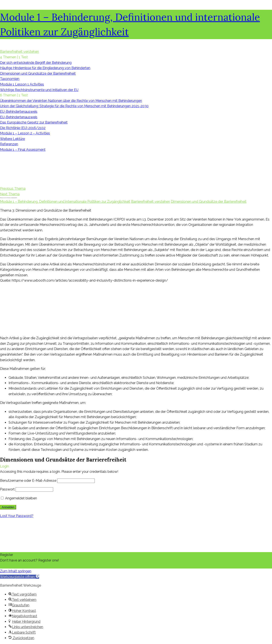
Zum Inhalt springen (16, 571)
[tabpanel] (136, 336)
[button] (20, 577)
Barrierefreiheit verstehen (151, 202)
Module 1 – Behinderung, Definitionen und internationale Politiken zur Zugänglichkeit (65, 202)
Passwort (7, 489)
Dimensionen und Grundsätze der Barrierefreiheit (209, 202)
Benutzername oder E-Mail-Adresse (28, 481)
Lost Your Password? (17, 516)
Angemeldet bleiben (19, 498)
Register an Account (16, 566)
